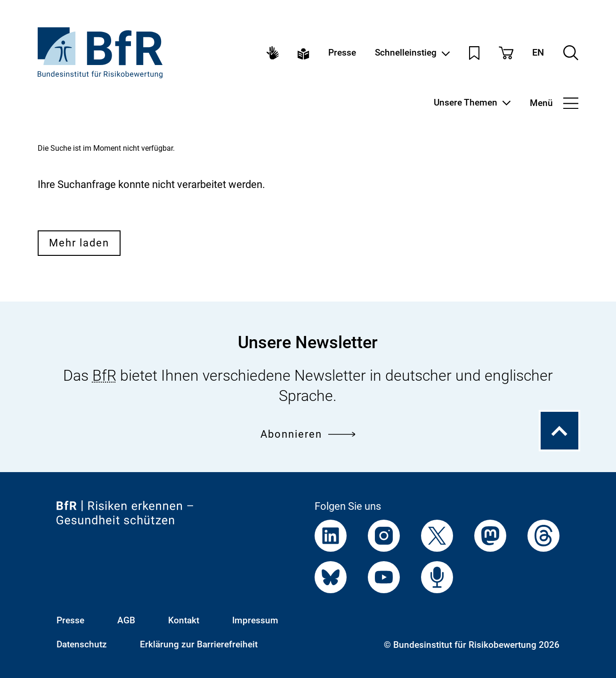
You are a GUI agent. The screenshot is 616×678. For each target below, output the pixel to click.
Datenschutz (82, 644)
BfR (104, 376)
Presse (342, 53)
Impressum (255, 620)
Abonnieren (308, 434)
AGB (126, 620)
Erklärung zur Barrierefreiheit (199, 644)
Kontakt (184, 620)
